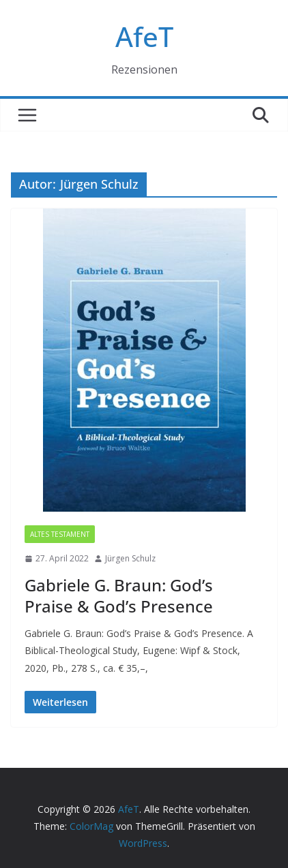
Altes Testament (60, 534)
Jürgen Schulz (130, 558)
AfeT (144, 36)
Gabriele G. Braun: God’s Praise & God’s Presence (119, 595)
